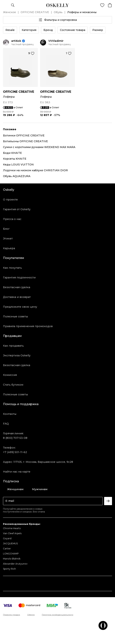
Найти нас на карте (17, 472)
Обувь (58, 12)
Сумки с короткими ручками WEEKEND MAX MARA (39, 147)
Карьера (9, 248)
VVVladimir (56, 41)
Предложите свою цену (20, 307)
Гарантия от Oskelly (17, 209)
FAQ (6, 424)
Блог (6, 229)
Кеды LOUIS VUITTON (18, 165)
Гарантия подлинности (19, 277)
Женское (9, 12)
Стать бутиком (13, 385)
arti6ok (16, 41)
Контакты (10, 414)
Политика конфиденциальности (57, 615)
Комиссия (10, 375)
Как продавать (13, 346)
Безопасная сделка (17, 287)
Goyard (7, 538)
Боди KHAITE (12, 153)
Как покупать (12, 268)
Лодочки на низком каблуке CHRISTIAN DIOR (35, 170)
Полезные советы (15, 316)
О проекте (10, 200)
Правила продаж (12, 615)
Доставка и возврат (17, 297)
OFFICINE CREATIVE (35, 12)
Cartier (7, 549)
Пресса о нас (12, 219)
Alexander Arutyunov (15, 564)
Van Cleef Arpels (12, 533)
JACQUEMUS (10, 543)
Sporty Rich (9, 569)
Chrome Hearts (12, 528)
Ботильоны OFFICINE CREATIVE (25, 141)
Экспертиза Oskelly (17, 355)
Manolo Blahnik (12, 559)
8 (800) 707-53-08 (15, 438)
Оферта (31, 615)
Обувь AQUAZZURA (17, 176)
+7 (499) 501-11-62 (15, 452)
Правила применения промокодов (28, 326)
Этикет (8, 239)
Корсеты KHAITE (15, 159)
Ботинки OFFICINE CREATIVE (24, 135)
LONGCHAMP (11, 554)
